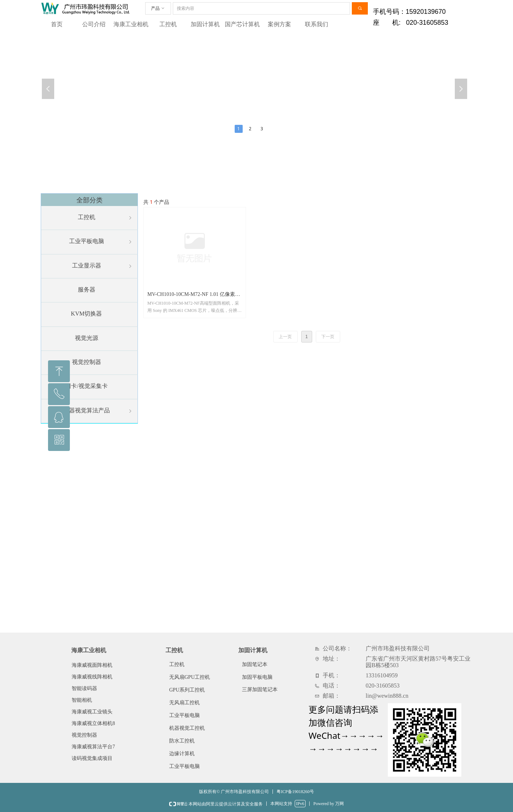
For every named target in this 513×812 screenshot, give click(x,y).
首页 (57, 24)
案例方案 (279, 24)
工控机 (168, 24)
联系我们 (317, 24)
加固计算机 (205, 24)
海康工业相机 (131, 24)
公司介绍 (94, 24)
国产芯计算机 (242, 24)
